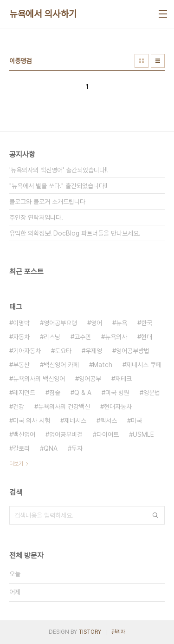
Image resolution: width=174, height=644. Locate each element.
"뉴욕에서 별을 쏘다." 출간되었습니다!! (58, 186)
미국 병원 (117, 393)
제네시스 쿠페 (144, 365)
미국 (136, 421)
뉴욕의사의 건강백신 (64, 407)
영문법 (152, 393)
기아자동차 (27, 351)
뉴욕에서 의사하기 (43, 14)
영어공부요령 (60, 323)
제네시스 (75, 421)
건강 (19, 407)
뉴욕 (122, 323)
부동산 (21, 365)
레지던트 (24, 393)
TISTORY (90, 632)
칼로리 (21, 448)
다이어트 (108, 434)
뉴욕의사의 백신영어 (39, 379)
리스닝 (52, 337)
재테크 (123, 379)
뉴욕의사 (116, 337)
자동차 (21, 337)
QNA (51, 448)
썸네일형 (142, 61)
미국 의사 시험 (32, 421)
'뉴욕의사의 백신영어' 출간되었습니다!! (58, 170)
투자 (77, 448)
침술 (55, 393)
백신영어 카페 (61, 365)
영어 (97, 323)
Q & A (83, 393)
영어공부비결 (66, 434)
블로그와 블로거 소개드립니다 (47, 202)
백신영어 (24, 434)
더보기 (16, 464)
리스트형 (158, 61)
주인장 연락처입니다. (36, 217)
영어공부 (90, 379)
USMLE (143, 434)
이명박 (21, 323)
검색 (155, 515)
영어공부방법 (133, 351)
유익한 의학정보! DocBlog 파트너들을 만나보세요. (75, 233)
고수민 (83, 337)
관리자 (118, 632)
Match (103, 365)
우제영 (94, 351)
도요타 (63, 351)
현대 (147, 337)
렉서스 (109, 421)
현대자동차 (118, 407)
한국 (147, 323)
